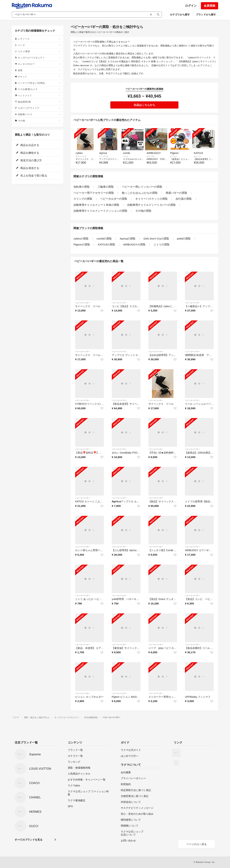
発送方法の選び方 (29, 160)
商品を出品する (27, 145)
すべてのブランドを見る (29, 840)
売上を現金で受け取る (32, 176)
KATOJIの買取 (107, 244)
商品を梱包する (27, 153)
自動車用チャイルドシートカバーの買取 (151, 205)
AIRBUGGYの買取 (134, 244)
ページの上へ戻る (197, 844)
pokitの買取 (184, 239)
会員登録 (210, 6)
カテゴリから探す (180, 15)
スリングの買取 (83, 199)
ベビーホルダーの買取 (114, 199)
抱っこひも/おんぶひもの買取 (140, 193)
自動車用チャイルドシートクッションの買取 (100, 211)
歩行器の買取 (184, 199)
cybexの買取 (81, 239)
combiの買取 (104, 239)
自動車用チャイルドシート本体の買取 (96, 205)
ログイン (191, 6)
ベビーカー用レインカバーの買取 (142, 187)
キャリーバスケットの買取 (151, 199)
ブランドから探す (206, 15)
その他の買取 (143, 211)
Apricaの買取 (128, 239)
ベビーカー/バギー (83, 303)
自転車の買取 (82, 187)
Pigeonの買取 (82, 244)
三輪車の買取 (106, 187)
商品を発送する (27, 168)
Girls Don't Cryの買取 (156, 239)
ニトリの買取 (162, 244)
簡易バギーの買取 (176, 193)
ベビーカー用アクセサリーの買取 (94, 193)
